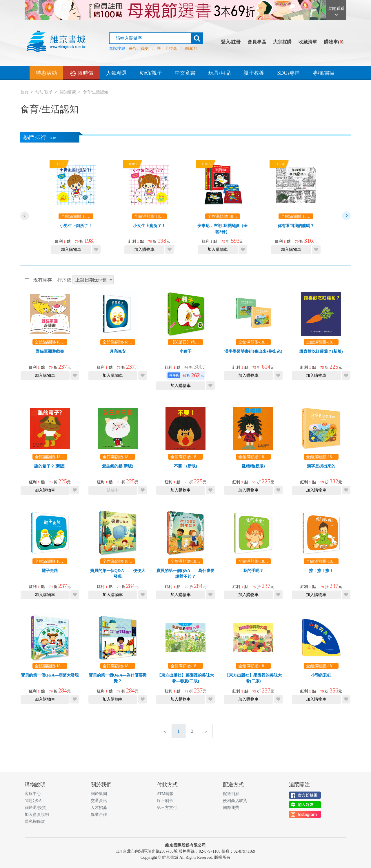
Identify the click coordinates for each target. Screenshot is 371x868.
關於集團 (99, 794)
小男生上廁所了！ (76, 226)
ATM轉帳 (165, 794)
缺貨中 (113, 490)
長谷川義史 (139, 49)
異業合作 (99, 815)
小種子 (185, 351)
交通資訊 (99, 801)
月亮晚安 (118, 351)
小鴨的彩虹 (321, 675)
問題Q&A (33, 801)
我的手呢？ (253, 571)
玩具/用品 (220, 73)
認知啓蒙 (68, 92)
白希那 (191, 49)
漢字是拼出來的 (321, 466)
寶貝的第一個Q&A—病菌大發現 (50, 675)
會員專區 (257, 42)
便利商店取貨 (235, 801)
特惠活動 (46, 73)
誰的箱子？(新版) (50, 466)
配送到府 (231, 794)
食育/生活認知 (96, 92)
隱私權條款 (35, 822)
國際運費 (231, 808)
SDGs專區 (289, 73)
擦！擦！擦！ (321, 571)
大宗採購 (282, 42)
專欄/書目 (324, 73)
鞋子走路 (50, 571)
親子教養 (254, 73)
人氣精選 (117, 73)
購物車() (334, 42)
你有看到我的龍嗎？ (296, 226)
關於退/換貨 (35, 808)
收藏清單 (308, 42)
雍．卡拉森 (167, 49)
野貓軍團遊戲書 (50, 351)
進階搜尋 (117, 49)
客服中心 (33, 794)
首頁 (24, 92)
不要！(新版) (185, 466)
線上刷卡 (165, 801)
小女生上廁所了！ (149, 226)
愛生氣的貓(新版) (118, 466)
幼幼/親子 (151, 73)
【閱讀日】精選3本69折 (192, 342)
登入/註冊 (231, 42)
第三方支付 (167, 808)
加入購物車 (71, 250)
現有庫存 (42, 280)
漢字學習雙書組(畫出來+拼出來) (253, 351)
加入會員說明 (37, 815)
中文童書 (185, 73)
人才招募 (99, 808)
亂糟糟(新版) (253, 466)
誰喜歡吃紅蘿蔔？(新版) (321, 351)
